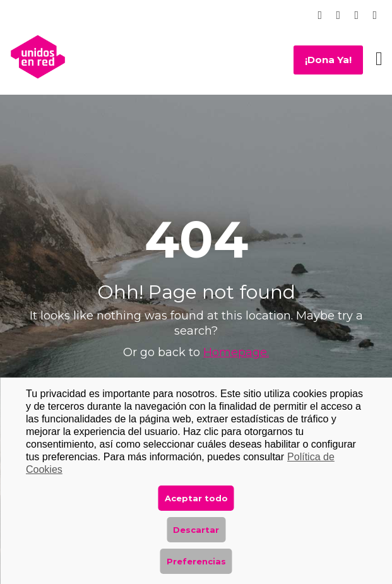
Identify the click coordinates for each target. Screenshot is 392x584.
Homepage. (236, 352)
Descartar (196, 530)
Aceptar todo (196, 498)
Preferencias (196, 561)
